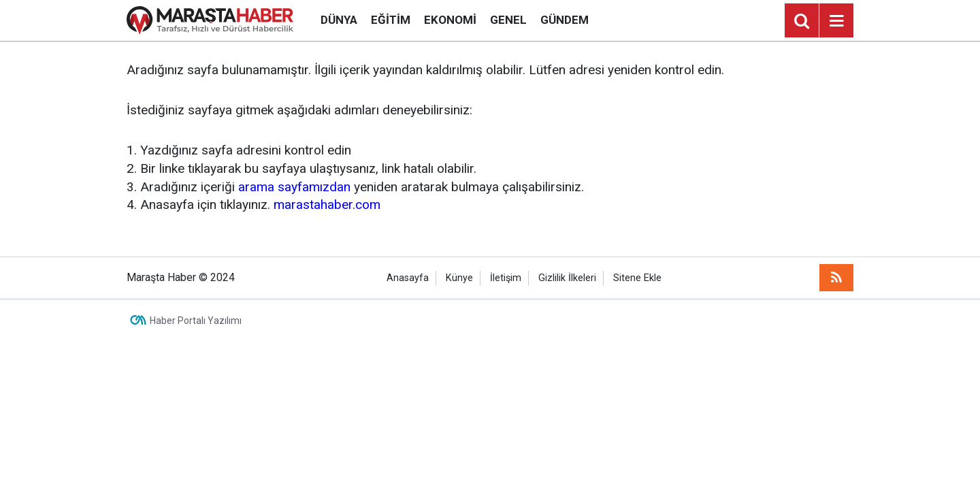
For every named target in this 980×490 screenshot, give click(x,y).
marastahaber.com (327, 205)
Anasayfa (408, 278)
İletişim (506, 278)
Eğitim (391, 20)
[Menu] (836, 21)
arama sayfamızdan (294, 187)
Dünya (339, 20)
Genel (508, 20)
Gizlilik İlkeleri (567, 278)
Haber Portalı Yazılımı (196, 321)
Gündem (565, 20)
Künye (459, 278)
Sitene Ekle (637, 278)
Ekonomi (450, 20)
